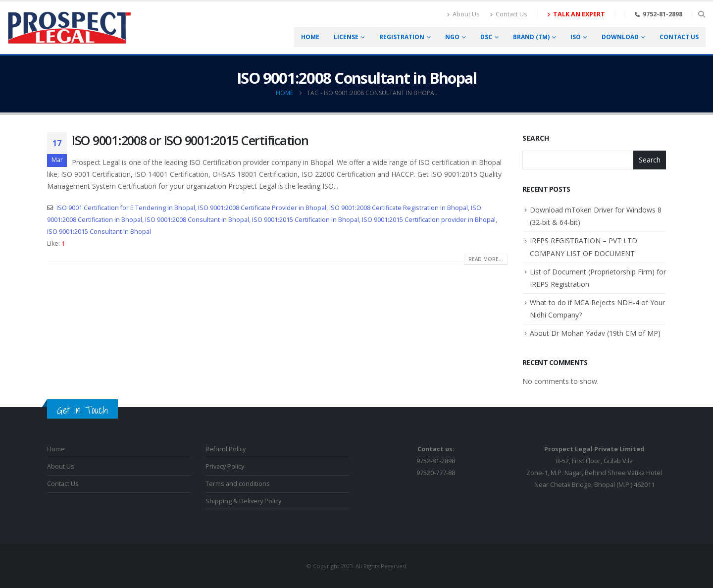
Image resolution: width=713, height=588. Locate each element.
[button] (701, 14)
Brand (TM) (531, 37)
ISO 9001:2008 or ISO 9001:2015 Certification (190, 140)
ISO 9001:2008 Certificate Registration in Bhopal (399, 208)
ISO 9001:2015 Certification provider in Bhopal (429, 220)
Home (310, 37)
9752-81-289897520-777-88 (436, 461)
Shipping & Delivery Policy (243, 501)
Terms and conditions (238, 484)
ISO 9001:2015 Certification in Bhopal (306, 220)
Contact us (679, 37)
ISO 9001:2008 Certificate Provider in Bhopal (262, 208)
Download (620, 37)
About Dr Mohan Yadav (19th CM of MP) (595, 333)
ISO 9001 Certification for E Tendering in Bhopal (126, 208)
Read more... (486, 259)
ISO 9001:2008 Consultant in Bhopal (197, 220)
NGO (452, 37)
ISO (576, 37)
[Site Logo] (69, 28)
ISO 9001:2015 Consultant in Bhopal (99, 232)
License (346, 37)
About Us (463, 14)
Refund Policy (226, 449)
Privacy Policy (225, 466)
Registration (402, 37)
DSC (486, 37)
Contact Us (509, 14)
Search (536, 138)
